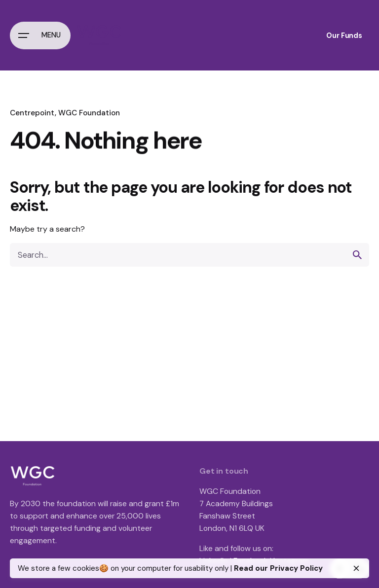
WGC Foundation (89, 113)
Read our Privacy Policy (278, 568)
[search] (357, 255)
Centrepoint (32, 113)
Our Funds (344, 35)
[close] (356, 568)
